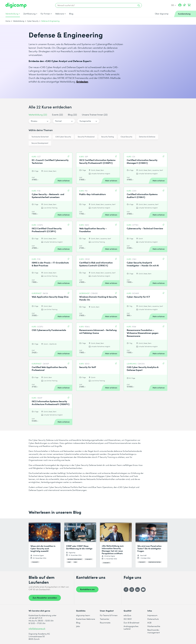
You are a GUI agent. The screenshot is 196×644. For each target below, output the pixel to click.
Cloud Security (126, 137)
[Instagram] (132, 590)
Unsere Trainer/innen (95, 114)
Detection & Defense (147, 137)
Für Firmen (45, 14)
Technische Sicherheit (40, 137)
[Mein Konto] (180, 6)
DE (173, 5)
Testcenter (105, 619)
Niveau (34, 121)
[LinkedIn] (137, 590)
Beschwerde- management (154, 631)
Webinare (60, 14)
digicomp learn (83, 615)
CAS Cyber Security (63, 137)
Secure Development (40, 143)
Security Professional (86, 137)
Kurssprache (85, 121)
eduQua (127, 615)
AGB (149, 623)
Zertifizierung (29, 14)
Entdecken (82, 81)
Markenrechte (154, 626)
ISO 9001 (128, 619)
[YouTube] (143, 590)
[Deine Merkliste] (184, 5)
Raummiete (105, 623)
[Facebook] (126, 590)
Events (57, 114)
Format (58, 121)
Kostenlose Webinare (86, 619)
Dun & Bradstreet (131, 623)
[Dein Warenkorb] (189, 5)
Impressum (152, 615)
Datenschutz (153, 619)
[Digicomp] (16, 5)
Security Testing (108, 137)
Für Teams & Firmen (109, 615)
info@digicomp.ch (37, 628)
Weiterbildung (12, 14)
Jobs (78, 626)
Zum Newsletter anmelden (45, 598)
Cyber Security (33, 21)
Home (8, 21)
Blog (71, 14)
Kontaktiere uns (87, 589)
